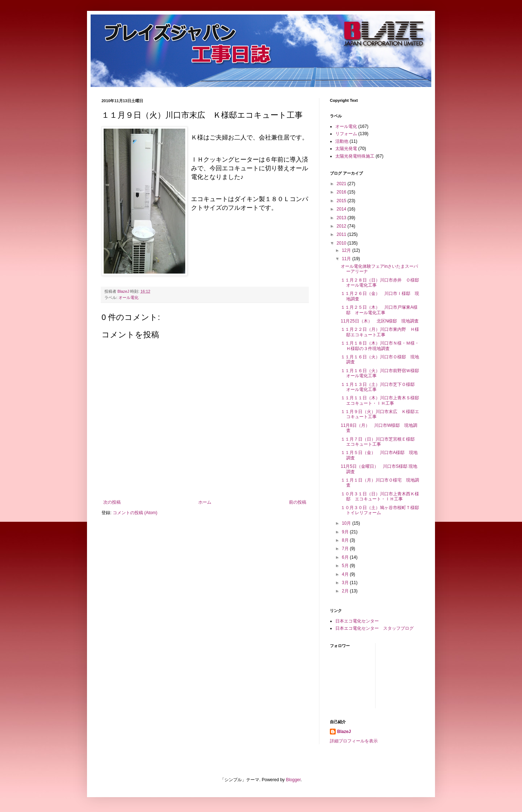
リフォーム (346, 134)
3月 (346, 583)
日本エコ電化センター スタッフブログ (374, 628)
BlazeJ (344, 732)
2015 (342, 201)
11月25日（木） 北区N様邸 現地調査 (380, 321)
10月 (347, 523)
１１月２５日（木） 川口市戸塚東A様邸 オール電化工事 (379, 310)
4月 (346, 574)
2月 (346, 591)
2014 (342, 209)
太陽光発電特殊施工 (355, 156)
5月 (346, 566)
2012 (342, 226)
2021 (342, 184)
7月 (346, 549)
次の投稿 (112, 502)
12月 (347, 250)
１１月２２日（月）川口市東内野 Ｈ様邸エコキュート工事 (380, 332)
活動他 (342, 141)
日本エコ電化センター (357, 621)
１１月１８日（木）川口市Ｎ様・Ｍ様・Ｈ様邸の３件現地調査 (380, 346)
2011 (342, 234)
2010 (342, 243)
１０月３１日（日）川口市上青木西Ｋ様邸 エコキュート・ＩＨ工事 (380, 496)
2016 (342, 192)
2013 (342, 218)
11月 (347, 259)
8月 (346, 540)
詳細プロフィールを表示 (354, 741)
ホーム (205, 502)
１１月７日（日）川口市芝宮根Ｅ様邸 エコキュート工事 (380, 442)
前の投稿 (298, 502)
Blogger (293, 780)
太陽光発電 (346, 149)
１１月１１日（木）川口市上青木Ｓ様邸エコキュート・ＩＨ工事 (380, 400)
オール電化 (129, 297)
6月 (346, 557)
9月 (346, 532)
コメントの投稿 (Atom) (135, 513)
